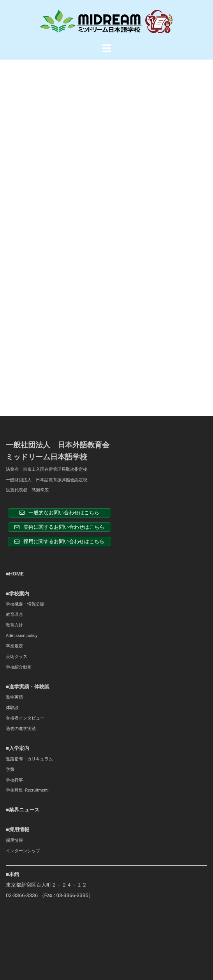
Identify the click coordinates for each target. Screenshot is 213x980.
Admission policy (22, 434)
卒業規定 (14, 445)
